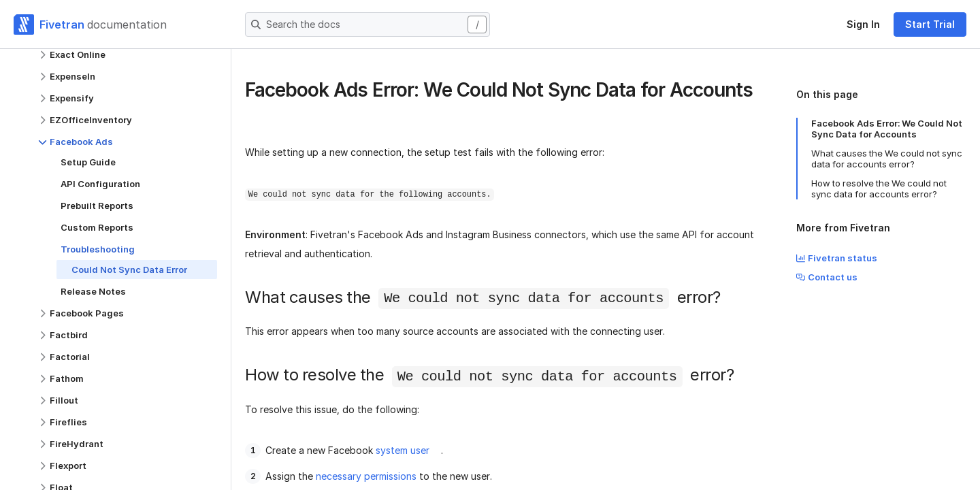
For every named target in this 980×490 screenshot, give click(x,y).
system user (403, 450)
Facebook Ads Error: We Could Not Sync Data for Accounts (887, 129)
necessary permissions (366, 476)
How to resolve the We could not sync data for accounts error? (879, 189)
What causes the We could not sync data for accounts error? (887, 159)
